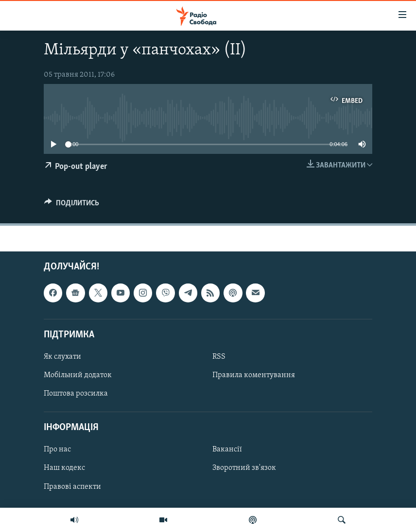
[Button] (72, 205)
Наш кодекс (64, 468)
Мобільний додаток (78, 375)
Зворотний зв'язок (244, 468)
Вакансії (227, 450)
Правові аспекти (72, 487)
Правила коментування (254, 375)
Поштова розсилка (76, 394)
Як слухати (62, 357)
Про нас (57, 450)
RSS (219, 357)
